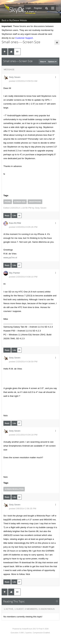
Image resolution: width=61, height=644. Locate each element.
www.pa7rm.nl (10, 258)
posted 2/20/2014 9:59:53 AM (23, 81)
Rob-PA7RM (15, 223)
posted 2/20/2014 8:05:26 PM (23, 227)
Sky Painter (14, 273)
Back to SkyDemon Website (14, 20)
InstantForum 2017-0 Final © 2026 (35, 629)
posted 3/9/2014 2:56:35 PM (23, 509)
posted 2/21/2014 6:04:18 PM (23, 435)
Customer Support (24, 38)
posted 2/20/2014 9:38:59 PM (23, 362)
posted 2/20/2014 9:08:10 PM (23, 277)
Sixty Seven (15, 77)
